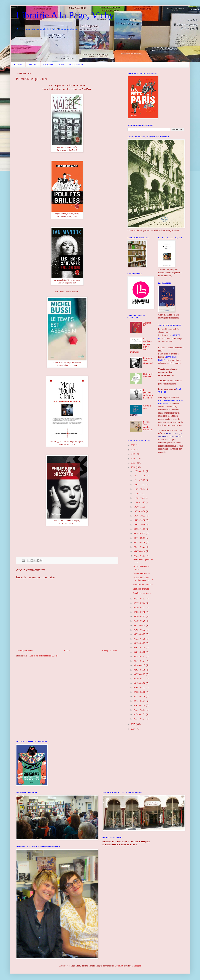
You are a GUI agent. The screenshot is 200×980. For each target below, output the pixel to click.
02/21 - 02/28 (140, 696)
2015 (133, 724)
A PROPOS (48, 65)
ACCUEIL (18, 65)
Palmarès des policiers (143, 585)
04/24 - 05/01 (140, 657)
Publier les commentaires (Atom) (43, 656)
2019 (133, 454)
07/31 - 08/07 (140, 556)
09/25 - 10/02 (140, 529)
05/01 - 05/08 (140, 652)
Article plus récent (25, 651)
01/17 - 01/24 (140, 719)
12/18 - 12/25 (140, 476)
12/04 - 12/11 (140, 485)
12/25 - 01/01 (140, 471)
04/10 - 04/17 (140, 665)
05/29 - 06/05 (140, 634)
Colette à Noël (147, 407)
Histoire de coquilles (148, 375)
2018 (133, 459)
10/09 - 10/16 (140, 520)
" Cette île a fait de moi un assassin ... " (143, 579)
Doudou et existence (142, 593)
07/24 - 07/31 (140, 599)
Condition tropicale (141, 573)
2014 (133, 729)
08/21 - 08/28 (140, 542)
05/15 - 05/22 (140, 643)
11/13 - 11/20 (140, 498)
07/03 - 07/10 (140, 612)
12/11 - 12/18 (140, 480)
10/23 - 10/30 (140, 511)
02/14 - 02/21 (140, 701)
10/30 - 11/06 (140, 507)
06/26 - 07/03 (140, 616)
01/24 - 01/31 (140, 714)
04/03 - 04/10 (140, 670)
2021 (133, 445)
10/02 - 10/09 (140, 525)
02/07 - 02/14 (140, 705)
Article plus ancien (109, 651)
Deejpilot (119, 966)
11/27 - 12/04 (140, 489)
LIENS (61, 65)
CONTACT (33, 65)
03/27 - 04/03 (140, 674)
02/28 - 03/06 (140, 692)
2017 (133, 463)
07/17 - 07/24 (140, 603)
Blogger (137, 966)
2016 (133, 467)
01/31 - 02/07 (140, 710)
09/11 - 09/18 (140, 538)
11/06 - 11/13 (140, 502)
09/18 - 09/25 (140, 534)
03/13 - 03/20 (140, 683)
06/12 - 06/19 (140, 625)
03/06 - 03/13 (140, 688)
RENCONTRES (76, 65)
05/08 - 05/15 (140, 648)
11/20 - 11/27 (140, 494)
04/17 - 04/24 (140, 661)
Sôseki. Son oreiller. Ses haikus (148, 426)
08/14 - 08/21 (140, 547)
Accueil (67, 651)
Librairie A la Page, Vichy (65, 15)
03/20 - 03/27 (140, 679)
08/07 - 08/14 (140, 551)
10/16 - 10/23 (140, 516)
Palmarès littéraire (141, 589)
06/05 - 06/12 (140, 630)
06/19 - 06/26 (140, 621)
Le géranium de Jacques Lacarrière (148, 394)
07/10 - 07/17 (140, 608)
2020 (133, 450)
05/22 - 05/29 (140, 639)
